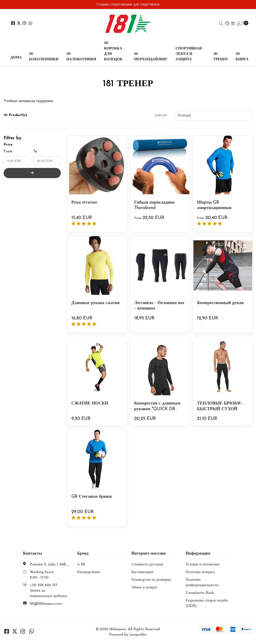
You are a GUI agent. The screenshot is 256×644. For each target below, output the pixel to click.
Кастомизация (142, 572)
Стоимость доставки (147, 565)
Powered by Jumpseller (128, 635)
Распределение (89, 572)
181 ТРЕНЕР (221, 57)
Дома (16, 58)
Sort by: (161, 116)
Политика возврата (200, 572)
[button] (227, 24)
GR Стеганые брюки (93, 497)
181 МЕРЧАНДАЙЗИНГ (151, 57)
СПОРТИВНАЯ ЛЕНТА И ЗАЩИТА (189, 54)
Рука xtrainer (85, 202)
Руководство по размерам (151, 580)
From (8, 151)
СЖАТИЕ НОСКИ (91, 403)
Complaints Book (200, 593)
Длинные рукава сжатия (97, 303)
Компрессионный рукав (222, 303)
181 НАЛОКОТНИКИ (81, 57)
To (35, 151)
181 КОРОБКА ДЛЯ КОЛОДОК (113, 51)
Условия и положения (203, 565)
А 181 (81, 565)
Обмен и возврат (144, 588)
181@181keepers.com (46, 604)
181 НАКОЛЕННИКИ (44, 57)
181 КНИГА (242, 57)
